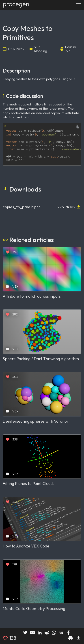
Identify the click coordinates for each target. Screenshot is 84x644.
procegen (16, 4)
